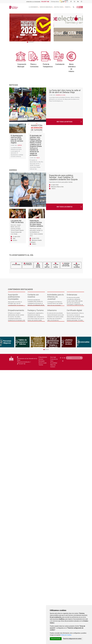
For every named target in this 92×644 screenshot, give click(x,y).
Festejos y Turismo (36, 310)
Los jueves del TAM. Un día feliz (17, 222)
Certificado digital (74, 310)
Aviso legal (53, 357)
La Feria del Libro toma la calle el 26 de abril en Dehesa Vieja (65, 91)
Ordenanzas (72, 295)
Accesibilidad (54, 363)
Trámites (68, 7)
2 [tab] (29, 42)
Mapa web (53, 365)
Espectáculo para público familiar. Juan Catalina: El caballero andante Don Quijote (63, 177)
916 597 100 (45, 2)
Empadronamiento (16, 310)
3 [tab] (30, 42)
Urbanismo (52, 310)
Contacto (53, 367)
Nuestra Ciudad (59, 7)
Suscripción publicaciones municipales (14, 297)
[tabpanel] (30, 27)
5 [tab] (33, 42)
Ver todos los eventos (64, 207)
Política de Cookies (66, 635)
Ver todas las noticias (64, 122)
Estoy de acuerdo (56, 639)
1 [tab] (27, 42)
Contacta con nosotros (33, 296)
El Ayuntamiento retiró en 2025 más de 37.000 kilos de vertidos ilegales (17, 139)
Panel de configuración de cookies (72, 639)
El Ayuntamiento (34, 7)
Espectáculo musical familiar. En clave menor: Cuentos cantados (36, 223)
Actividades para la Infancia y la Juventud (55, 297)
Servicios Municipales (47, 7)
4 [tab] (31, 42)
